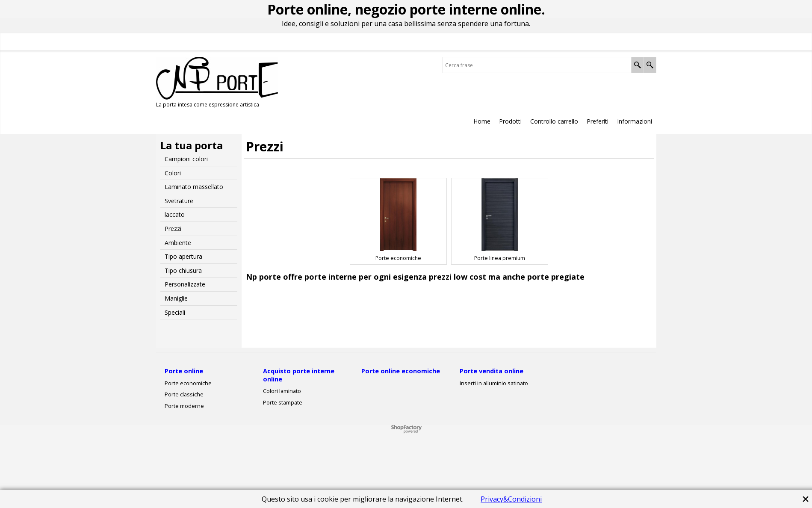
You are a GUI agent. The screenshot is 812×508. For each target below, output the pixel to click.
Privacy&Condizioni (511, 499)
